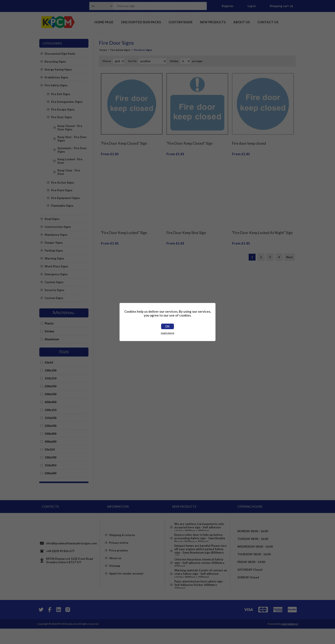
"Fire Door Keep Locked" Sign (124, 226)
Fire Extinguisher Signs (67, 102)
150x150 (51, 378)
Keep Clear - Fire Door (69, 172)
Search (202, 6)
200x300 (51, 426)
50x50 (49, 363)
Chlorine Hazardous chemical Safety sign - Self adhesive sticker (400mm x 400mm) (199, 573)
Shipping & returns (122, 544)
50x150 (50, 449)
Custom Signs (54, 298)
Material (64, 313)
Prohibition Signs (56, 77)
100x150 (51, 410)
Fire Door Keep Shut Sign (186, 226)
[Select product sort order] (152, 61)
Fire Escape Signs (63, 109)
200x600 (51, 473)
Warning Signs (54, 258)
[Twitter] (41, 625)
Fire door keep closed (249, 140)
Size (64, 352)
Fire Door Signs (62, 117)
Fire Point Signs (62, 190)
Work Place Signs (56, 266)
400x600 (51, 442)
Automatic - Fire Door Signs (72, 150)
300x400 (51, 434)
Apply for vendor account (126, 583)
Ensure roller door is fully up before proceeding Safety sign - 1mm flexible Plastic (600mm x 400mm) (200, 540)
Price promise (119, 560)
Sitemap (115, 575)
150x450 (51, 465)
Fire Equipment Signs (65, 198)
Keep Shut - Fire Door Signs (72, 139)
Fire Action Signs (63, 183)
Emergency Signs (56, 274)
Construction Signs (58, 227)
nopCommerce (290, 639)
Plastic (49, 323)
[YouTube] (59, 625)
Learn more (168, 333)
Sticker (50, 331)
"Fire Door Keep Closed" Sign (124, 140)
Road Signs (52, 219)
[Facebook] (50, 625)
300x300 (51, 394)
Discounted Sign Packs (60, 54)
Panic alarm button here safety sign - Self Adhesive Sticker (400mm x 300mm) (199, 602)
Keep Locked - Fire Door (70, 161)
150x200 (51, 418)
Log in (252, 6)
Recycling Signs (55, 62)
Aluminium (52, 339)
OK (167, 326)
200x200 (51, 386)
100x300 (51, 457)
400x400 (51, 402)
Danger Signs (54, 243)
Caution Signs (54, 282)
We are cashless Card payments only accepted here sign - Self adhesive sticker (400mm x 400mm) (199, 526)
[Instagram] (68, 625)
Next (290, 251)
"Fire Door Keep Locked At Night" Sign (262, 226)
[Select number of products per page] (185, 61)
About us (115, 567)
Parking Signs (54, 251)
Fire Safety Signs (56, 85)
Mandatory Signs (56, 235)
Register (228, 6)
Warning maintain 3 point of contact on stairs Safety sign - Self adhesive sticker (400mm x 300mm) (201, 587)
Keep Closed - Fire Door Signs (70, 128)
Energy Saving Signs (58, 69)
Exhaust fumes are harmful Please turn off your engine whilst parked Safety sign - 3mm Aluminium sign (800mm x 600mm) (200, 556)
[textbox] (154, 6)
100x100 (51, 370)
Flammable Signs (62, 206)
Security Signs (54, 290)
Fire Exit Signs (61, 94)
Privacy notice (119, 552)
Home (103, 50)
